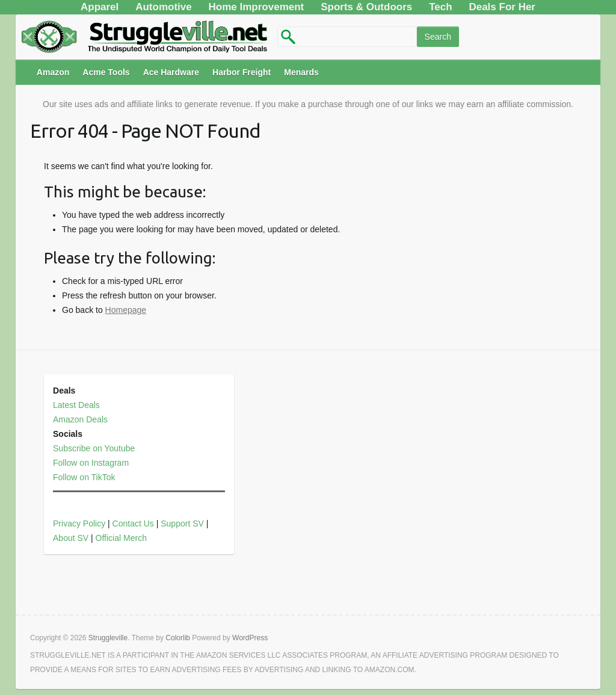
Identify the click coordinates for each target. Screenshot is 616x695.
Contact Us (133, 524)
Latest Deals (76, 405)
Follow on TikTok (84, 477)
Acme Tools (106, 72)
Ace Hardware (171, 72)
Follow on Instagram (91, 463)
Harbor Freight (242, 72)
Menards (301, 72)
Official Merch (121, 538)
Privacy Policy (79, 524)
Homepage (126, 310)
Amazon (53, 72)
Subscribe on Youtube (94, 448)
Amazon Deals (80, 419)
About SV (71, 538)
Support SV (182, 524)
